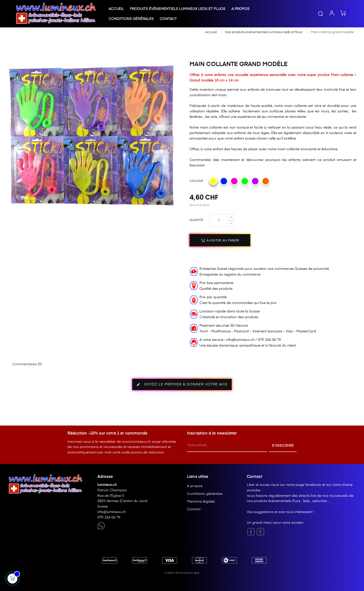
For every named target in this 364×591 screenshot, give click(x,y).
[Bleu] (224, 181)
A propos (195, 486)
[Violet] (255, 181)
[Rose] (234, 181)
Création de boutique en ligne (182, 573)
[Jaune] (213, 181)
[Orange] (266, 181)
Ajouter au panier (220, 240)
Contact (194, 509)
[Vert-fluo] (245, 181)
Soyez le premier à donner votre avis (182, 384)
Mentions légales (201, 502)
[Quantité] (219, 220)
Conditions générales (205, 494)
